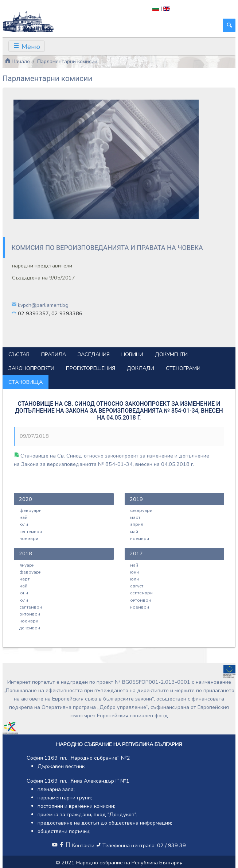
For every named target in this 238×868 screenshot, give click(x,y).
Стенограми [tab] (183, 368)
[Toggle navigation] (27, 46)
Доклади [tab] (141, 368)
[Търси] (188, 25)
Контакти (81, 845)
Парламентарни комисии (67, 61)
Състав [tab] (19, 354)
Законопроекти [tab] (31, 368)
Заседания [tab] (94, 354)
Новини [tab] (132, 354)
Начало (17, 61)
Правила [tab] (54, 354)
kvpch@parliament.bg (43, 305)
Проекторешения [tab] (91, 368)
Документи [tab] (171, 354)
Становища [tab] (26, 382)
